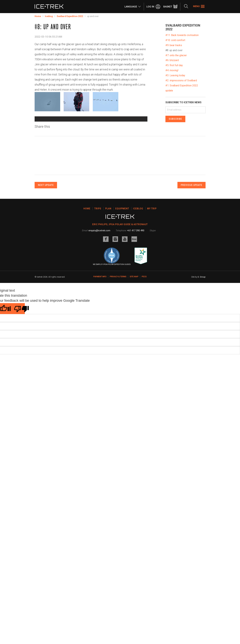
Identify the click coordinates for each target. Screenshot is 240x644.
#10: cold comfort (175, 40)
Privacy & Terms (118, 333)
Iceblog (49, 16)
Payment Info (100, 333)
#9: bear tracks (174, 45)
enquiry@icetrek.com (99, 287)
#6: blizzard (172, 60)
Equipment (122, 265)
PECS (144, 333)
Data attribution (63, 168)
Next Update (46, 241)
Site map (134, 333)
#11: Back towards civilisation (182, 35)
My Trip (152, 265)
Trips (98, 265)
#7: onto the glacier (176, 55)
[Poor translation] (18, 365)
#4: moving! (172, 70)
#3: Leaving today (175, 75)
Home (38, 16)
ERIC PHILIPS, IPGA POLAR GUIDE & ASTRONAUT (120, 281)
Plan (108, 265)
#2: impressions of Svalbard (181, 80)
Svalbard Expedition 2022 (70, 16)
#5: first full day (174, 65)
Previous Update (191, 241)
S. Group (202, 333)
